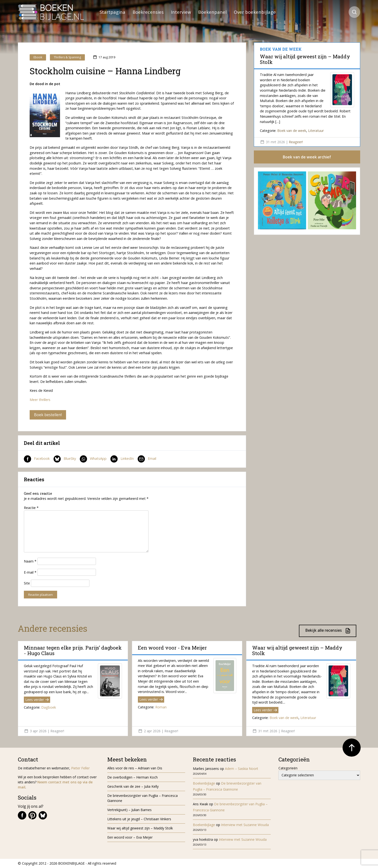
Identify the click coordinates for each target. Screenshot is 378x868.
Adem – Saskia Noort (242, 769)
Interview (181, 12)
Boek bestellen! (48, 415)
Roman (161, 707)
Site (27, 583)
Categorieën (288, 768)
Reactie (31, 508)
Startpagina (112, 12)
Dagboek (49, 707)
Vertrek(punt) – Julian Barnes (129, 810)
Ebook (38, 57)
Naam (30, 561)
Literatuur (316, 131)
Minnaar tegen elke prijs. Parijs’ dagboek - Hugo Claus (73, 650)
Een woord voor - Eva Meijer (172, 648)
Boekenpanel (212, 12)
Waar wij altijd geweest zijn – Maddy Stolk (305, 59)
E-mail (30, 572)
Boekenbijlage (204, 783)
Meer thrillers (40, 400)
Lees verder (37, 700)
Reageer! (296, 142)
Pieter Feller (80, 768)
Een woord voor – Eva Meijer (130, 837)
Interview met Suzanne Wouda (245, 825)
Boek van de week (292, 131)
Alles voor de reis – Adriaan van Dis (135, 768)
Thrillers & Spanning (67, 57)
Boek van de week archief (307, 157)
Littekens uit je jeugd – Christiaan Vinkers (139, 819)
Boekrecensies (148, 12)
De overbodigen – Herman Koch (132, 777)
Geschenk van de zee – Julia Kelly (133, 786)
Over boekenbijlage (255, 12)
